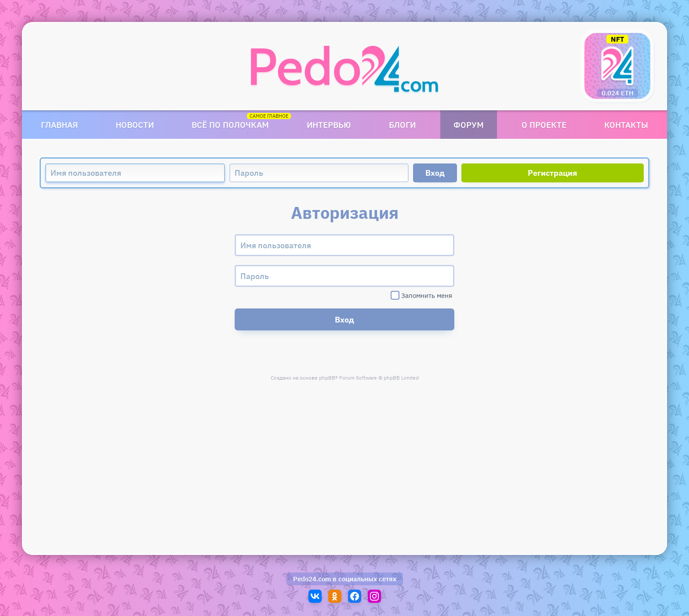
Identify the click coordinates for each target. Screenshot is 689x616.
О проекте (544, 125)
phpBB (327, 378)
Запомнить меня (421, 295)
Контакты (626, 125)
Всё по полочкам (230, 125)
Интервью (329, 125)
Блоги (402, 125)
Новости (135, 125)
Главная (59, 125)
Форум (469, 125)
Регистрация (553, 173)
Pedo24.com (312, 579)
